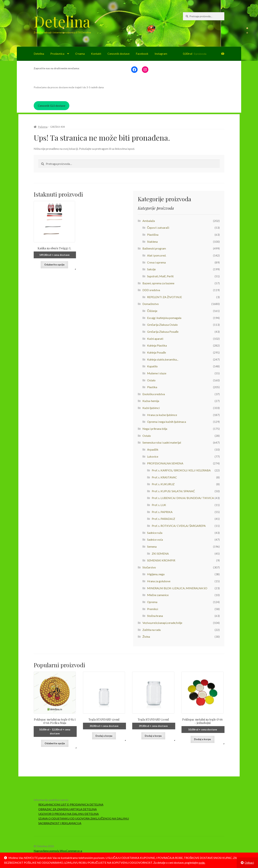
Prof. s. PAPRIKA (162, 512)
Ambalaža (149, 221)
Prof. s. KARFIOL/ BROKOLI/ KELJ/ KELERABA (181, 470)
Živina (146, 637)
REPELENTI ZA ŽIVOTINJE (164, 297)
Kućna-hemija (151, 401)
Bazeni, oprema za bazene (158, 283)
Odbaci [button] (249, 863)
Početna (43, 127)
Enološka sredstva (154, 394)
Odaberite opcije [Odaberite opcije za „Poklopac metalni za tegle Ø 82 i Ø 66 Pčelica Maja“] (55, 743)
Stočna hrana (155, 616)
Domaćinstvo (151, 304)
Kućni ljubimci (151, 408)
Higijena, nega (156, 574)
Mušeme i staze (157, 373)
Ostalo (151, 380)
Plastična (153, 235)
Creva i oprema (156, 262)
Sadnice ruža (155, 533)
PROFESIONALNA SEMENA (165, 463)
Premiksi (153, 609)
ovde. (202, 863)
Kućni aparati (155, 339)
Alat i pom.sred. (157, 255)
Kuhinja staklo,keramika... (163, 359)
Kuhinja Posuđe (157, 352)
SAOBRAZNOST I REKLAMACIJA (60, 823)
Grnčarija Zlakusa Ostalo (162, 325)
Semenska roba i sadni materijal (162, 442)
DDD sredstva (151, 290)
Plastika (152, 387)
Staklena (152, 242)
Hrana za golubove (159, 581)
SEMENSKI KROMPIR (161, 560)
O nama (80, 54)
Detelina (62, 21)
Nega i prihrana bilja (155, 429)
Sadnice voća (155, 539)
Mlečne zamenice (158, 595)
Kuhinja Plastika (157, 345)
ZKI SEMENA (160, 553)
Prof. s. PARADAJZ (163, 519)
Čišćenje (152, 311)
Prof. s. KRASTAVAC (164, 477)
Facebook (142, 54)
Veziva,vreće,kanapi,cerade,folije (162, 623)
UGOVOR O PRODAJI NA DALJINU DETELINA (69, 814)
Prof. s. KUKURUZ (163, 484)
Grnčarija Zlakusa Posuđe (163, 332)
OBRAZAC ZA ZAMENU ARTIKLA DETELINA (68, 809)
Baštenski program (154, 248)
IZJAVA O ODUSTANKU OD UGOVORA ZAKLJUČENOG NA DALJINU (84, 818)
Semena (152, 546)
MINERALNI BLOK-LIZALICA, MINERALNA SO (177, 588)
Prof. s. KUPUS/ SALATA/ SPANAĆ (173, 491)
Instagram (161, 54)
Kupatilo (152, 366)
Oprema (152, 602)
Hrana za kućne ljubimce (162, 415)
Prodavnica (57, 54)
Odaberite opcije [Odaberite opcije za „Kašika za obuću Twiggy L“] (54, 264)
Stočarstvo (149, 567)
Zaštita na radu (152, 630)
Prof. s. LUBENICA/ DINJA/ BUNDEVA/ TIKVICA (183, 498)
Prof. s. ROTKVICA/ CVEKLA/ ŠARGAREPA (179, 526)
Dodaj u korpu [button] (104, 736)
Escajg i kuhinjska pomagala (164, 318)
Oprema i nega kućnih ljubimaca (167, 422)
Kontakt (96, 54)
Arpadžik (153, 449)
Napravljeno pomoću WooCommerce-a (58, 851)
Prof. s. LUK (159, 505)
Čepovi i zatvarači (158, 228)
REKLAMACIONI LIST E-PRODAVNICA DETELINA (71, 804)
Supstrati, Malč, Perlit (160, 276)
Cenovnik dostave (119, 54)
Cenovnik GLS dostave (52, 106)
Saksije (151, 269)
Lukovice (153, 456)
